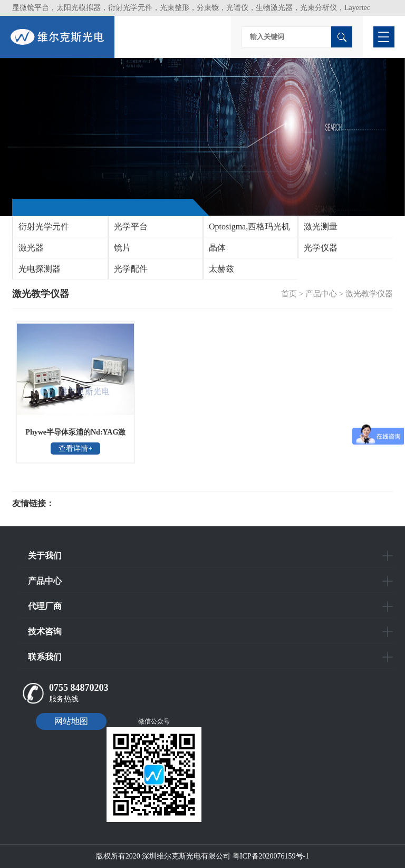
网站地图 (71, 721)
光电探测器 (40, 269)
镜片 (122, 248)
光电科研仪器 (86, 504)
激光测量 (321, 226)
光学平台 (131, 226)
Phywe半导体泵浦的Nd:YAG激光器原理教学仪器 (75, 436)
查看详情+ (75, 449)
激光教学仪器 (369, 294)
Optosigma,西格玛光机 (249, 226)
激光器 (31, 248)
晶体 (217, 248)
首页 (289, 294)
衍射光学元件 (44, 226)
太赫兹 (221, 269)
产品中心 (321, 294)
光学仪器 (321, 248)
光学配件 (131, 269)
